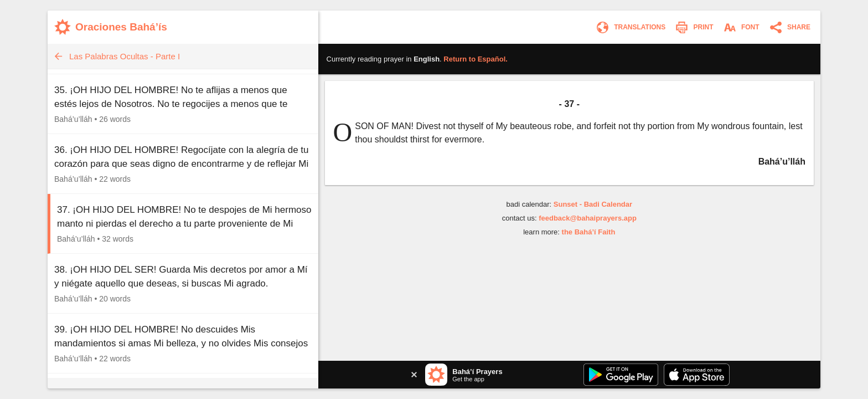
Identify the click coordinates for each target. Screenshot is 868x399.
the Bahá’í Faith (589, 232)
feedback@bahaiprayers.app (588, 218)
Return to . (476, 59)
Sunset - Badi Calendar (593, 204)
